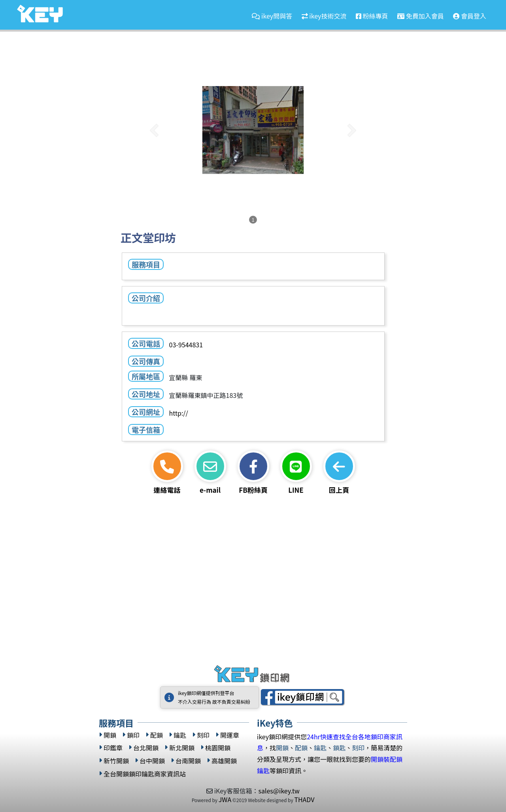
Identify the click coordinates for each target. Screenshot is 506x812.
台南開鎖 (188, 761)
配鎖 (157, 735)
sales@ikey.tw (279, 791)
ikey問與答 (272, 16)
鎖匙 (339, 748)
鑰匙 (180, 735)
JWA (225, 799)
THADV (304, 799)
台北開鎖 (146, 748)
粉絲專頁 (372, 16)
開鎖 (110, 735)
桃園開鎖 (218, 748)
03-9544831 (186, 345)
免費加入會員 (421, 16)
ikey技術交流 (324, 16)
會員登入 (470, 16)
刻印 (203, 735)
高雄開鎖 (224, 761)
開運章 (230, 735)
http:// (178, 413)
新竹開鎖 (116, 761)
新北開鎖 (182, 748)
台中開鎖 (152, 761)
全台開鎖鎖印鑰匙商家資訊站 (145, 774)
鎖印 (133, 735)
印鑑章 (113, 748)
